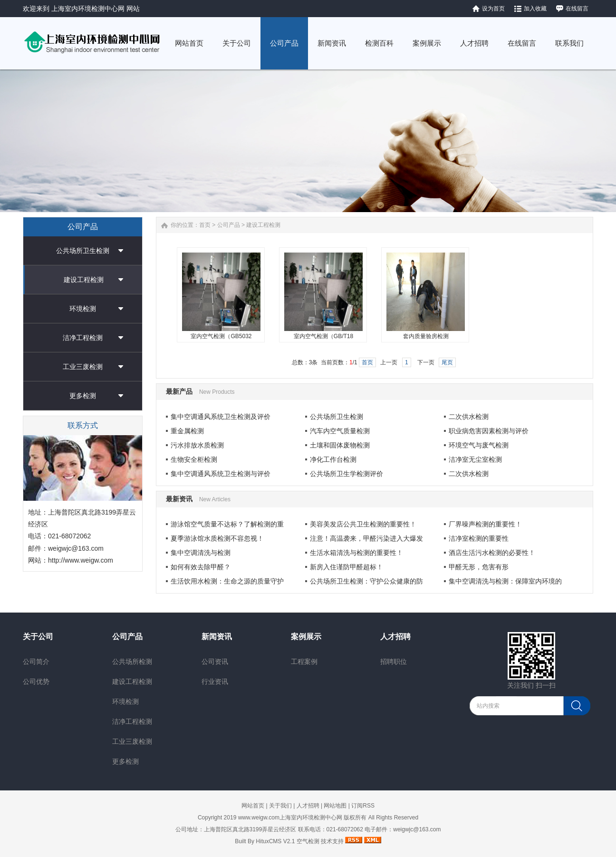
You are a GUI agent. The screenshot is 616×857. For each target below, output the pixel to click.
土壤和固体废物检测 (340, 445)
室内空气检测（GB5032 (221, 336)
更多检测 (83, 396)
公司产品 (229, 225)
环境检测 (83, 309)
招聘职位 (394, 662)
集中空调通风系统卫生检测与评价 (221, 474)
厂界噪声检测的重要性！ (485, 524)
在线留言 (577, 9)
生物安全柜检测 (194, 459)
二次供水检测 (469, 417)
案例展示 (306, 637)
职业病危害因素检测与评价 (489, 431)
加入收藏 (535, 9)
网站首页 (253, 806)
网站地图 (335, 806)
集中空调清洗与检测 (201, 553)
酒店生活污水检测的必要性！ (492, 553)
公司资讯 (215, 662)
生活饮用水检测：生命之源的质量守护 (227, 581)
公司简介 (36, 662)
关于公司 (38, 637)
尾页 (447, 362)
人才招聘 (395, 637)
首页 (205, 225)
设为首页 (493, 9)
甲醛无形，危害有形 (479, 567)
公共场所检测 (132, 662)
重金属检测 (187, 431)
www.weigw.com (259, 818)
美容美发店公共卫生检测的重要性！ (363, 524)
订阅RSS (363, 806)
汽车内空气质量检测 (340, 431)
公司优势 (36, 682)
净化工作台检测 (333, 459)
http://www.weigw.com (81, 560)
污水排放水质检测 (197, 445)
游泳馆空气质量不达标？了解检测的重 (227, 524)
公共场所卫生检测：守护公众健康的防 (366, 581)
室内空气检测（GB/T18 (323, 336)
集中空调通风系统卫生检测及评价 (221, 417)
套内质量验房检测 (426, 336)
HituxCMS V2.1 (275, 841)
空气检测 (308, 841)
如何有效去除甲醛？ (201, 567)
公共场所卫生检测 (83, 251)
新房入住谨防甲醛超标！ (346, 567)
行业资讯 (215, 682)
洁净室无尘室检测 (475, 459)
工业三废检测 (83, 367)
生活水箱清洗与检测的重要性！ (356, 553)
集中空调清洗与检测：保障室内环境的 (505, 581)
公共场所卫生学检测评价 (346, 474)
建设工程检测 (84, 280)
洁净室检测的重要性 (479, 538)
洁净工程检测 (83, 338)
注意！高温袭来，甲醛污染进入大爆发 (366, 538)
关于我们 (280, 806)
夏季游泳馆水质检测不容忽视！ (217, 538)
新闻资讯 (217, 637)
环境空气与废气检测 (479, 445)
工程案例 (304, 662)
